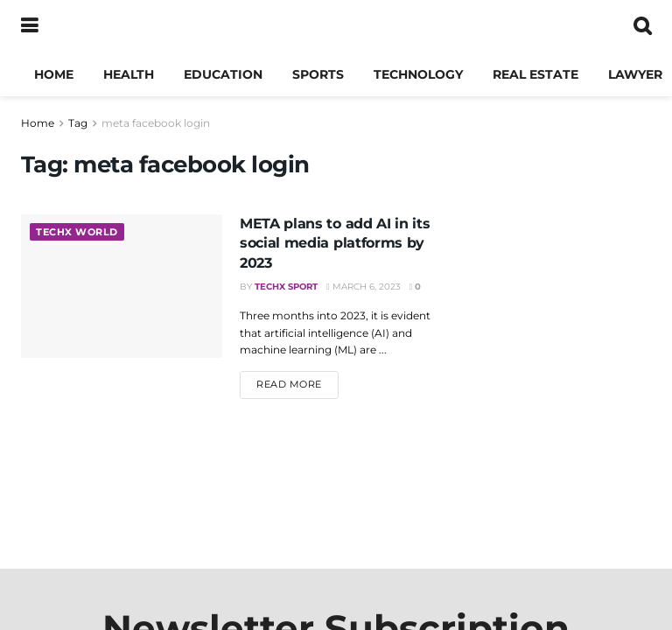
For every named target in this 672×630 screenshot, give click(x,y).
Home (54, 74)
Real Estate (535, 74)
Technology (418, 74)
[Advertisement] (555, 429)
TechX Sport (286, 287)
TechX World (77, 232)
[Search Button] (642, 26)
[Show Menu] (29, 26)
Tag (78, 123)
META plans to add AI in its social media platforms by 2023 (335, 243)
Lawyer (635, 74)
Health (129, 74)
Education (223, 74)
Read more (297, 383)
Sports (318, 74)
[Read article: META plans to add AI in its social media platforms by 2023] (122, 286)
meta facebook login (156, 123)
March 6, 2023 (364, 287)
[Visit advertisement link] (555, 210)
